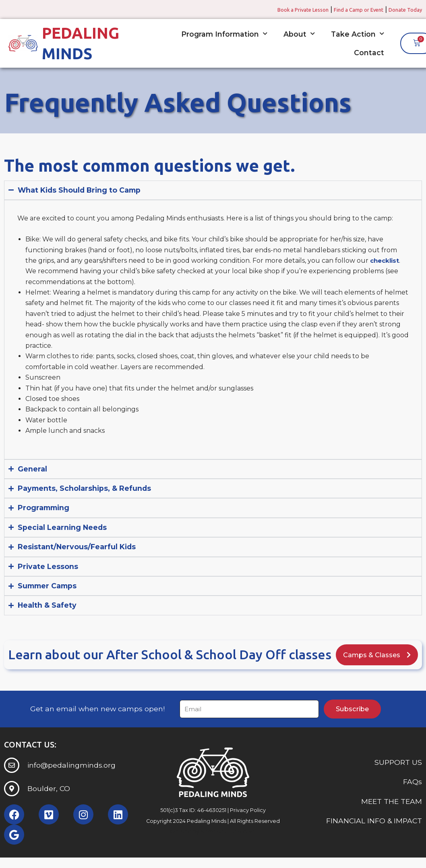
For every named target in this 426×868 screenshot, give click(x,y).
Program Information (224, 34)
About (299, 34)
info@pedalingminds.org (71, 778)
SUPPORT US (398, 775)
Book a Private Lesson (275, 9)
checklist (386, 261)
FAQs (413, 794)
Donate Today (401, 9)
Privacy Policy (248, 823)
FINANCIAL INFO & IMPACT (374, 834)
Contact (369, 52)
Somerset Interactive (228, 844)
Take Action (358, 34)
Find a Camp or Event (344, 9)
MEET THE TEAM (392, 814)
